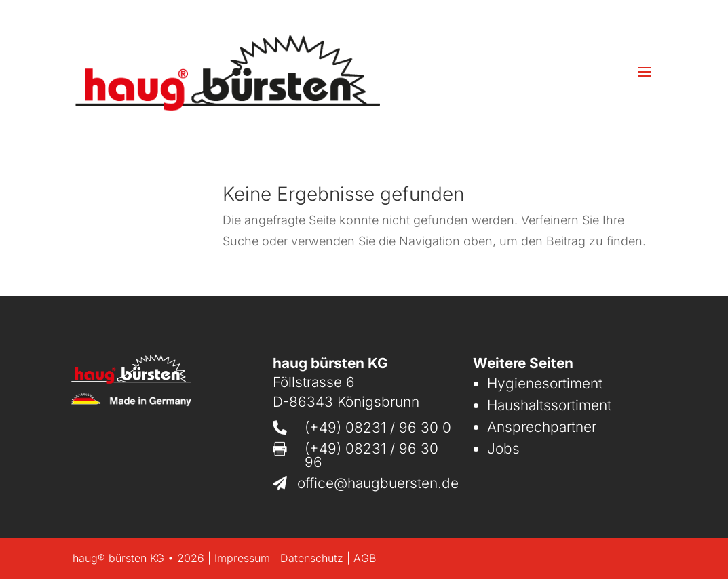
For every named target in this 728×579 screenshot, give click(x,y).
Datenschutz (312, 558)
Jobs (503, 448)
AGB (365, 558)
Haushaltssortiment (549, 405)
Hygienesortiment (545, 383)
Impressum (242, 558)
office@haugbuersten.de (378, 483)
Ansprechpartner (542, 427)
